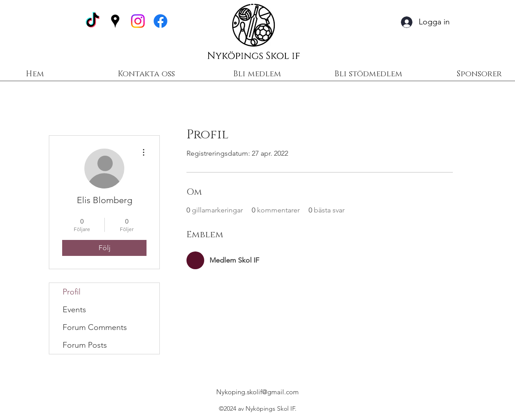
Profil (71, 292)
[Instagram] (138, 21)
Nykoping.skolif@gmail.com (257, 392)
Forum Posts (85, 345)
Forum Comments (95, 327)
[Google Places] (115, 21)
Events (74, 310)
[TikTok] (93, 21)
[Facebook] (160, 21)
